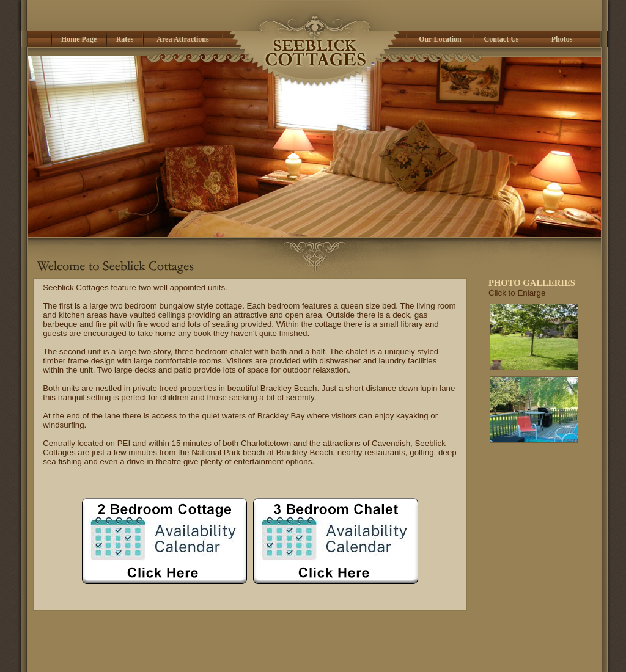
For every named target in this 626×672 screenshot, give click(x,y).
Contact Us (456, 654)
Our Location (412, 654)
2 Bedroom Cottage (230, 654)
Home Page (173, 654)
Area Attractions (359, 654)
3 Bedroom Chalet (297, 654)
